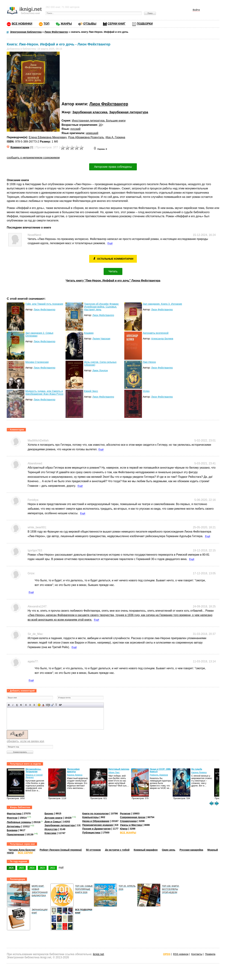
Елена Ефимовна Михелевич (48, 137)
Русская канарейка (191, 850)
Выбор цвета (43, 705)
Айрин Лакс (114, 772)
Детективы (14, 826)
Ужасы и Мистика (131, 825)
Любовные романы (19, 822)
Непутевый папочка (119, 769)
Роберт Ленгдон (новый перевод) (61, 850)
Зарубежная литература (129, 112)
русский (75, 129)
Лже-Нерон (149, 362)
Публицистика (91, 833)
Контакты (197, 954)
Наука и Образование (96, 821)
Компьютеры (91, 817)
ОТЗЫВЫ (90, 24)
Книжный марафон (146, 850)
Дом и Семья (53, 822)
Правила (210, 954)
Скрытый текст (48, 705)
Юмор (124, 829)
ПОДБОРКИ (145, 24)
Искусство (51, 829)
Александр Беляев (162, 339)
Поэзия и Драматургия (96, 829)
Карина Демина (75, 775)
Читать (113, 271)
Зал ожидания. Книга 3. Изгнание (162, 304)
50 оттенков (93, 850)
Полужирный (9, 705)
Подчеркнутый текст (17, 705)
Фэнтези (12, 818)
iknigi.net (98, 954)
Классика (50, 833)
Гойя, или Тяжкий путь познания (44, 304)
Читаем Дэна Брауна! (22, 850)
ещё (61, 867)
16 (100, 125)
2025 (21, 868)
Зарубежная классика (90, 112)
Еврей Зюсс (91, 391)
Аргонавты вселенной (156, 333)
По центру (30, 705)
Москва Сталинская (37, 362)
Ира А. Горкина (115, 137)
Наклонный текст (13, 705)
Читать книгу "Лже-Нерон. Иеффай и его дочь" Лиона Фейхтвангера (113, 281)
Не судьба (197, 769)
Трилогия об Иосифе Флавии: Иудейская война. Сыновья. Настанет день (102, 307)
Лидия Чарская (101, 339)
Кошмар (89, 333)
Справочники (128, 821)
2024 (32, 868)
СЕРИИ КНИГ (117, 24)
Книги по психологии (96, 814)
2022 (53, 868)
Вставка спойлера (60, 705)
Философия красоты (73, 770)
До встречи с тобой (117, 850)
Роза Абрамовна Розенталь (86, 137)
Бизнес (49, 814)
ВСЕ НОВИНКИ (22, 24)
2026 (11, 868)
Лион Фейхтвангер (109, 104)
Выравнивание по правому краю (34, 705)
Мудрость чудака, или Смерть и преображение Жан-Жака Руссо (44, 392)
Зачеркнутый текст (21, 705)
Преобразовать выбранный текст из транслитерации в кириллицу (56, 705)
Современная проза (133, 817)
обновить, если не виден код (25, 741)
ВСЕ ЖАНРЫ (128, 833)
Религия (125, 814)
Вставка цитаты (52, 705)
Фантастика (14, 814)
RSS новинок (181, 954)
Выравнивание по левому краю (26, 705)
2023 (42, 868)
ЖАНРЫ (66, 24)
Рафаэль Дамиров (159, 775)
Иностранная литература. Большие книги (99, 121)
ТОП (47, 24)
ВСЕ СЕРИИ (25, 853)
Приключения (15, 834)
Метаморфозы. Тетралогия (34, 770)
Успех (146, 391)
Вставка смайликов (39, 705)
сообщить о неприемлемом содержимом (33, 158)
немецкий (92, 133)
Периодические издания (98, 825)
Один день (169, 850)
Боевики (12, 830)
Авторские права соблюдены (113, 167)
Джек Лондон (100, 370)
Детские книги (53, 818)
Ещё (110, 243)
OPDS (167, 954)
